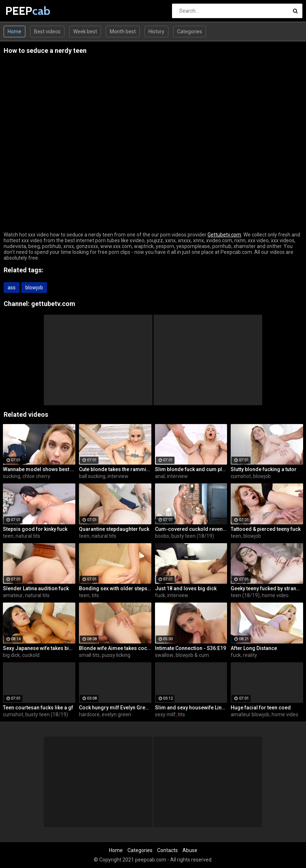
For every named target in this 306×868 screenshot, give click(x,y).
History (156, 32)
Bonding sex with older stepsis (115, 588)
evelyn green (116, 714)
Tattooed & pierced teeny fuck (266, 529)
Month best (123, 32)
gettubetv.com (53, 304)
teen (8, 536)
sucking (12, 476)
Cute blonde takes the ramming (115, 469)
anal (160, 476)
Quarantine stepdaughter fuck (114, 529)
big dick (11, 655)
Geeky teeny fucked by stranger (267, 588)
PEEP (24, 11)
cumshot (241, 476)
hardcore (89, 714)
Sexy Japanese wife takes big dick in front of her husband (39, 648)
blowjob (34, 288)
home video (275, 595)
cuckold (31, 655)
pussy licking (116, 655)
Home (14, 32)
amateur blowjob (250, 714)
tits (95, 595)
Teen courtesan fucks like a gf (38, 708)
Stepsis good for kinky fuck (35, 529)
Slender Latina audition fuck (36, 588)
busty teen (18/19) (193, 536)
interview (118, 476)
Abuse (190, 850)
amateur (13, 595)
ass (12, 288)
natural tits (28, 536)
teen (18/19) (245, 595)
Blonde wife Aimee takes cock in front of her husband (115, 648)
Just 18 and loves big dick (186, 588)
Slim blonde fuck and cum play (191, 469)
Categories (190, 32)
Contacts (167, 850)
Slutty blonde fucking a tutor (264, 469)
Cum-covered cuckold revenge (191, 529)
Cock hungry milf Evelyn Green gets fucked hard (115, 708)
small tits (89, 655)
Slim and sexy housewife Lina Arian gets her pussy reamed (191, 708)
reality (250, 655)
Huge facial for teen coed (261, 708)
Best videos (47, 32)
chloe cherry (36, 476)
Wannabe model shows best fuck (39, 469)
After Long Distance (254, 648)
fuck (160, 595)
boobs (162, 536)
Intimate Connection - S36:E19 (190, 648)
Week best (85, 32)
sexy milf (165, 714)
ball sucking (92, 476)
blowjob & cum (192, 655)
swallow (164, 655)
